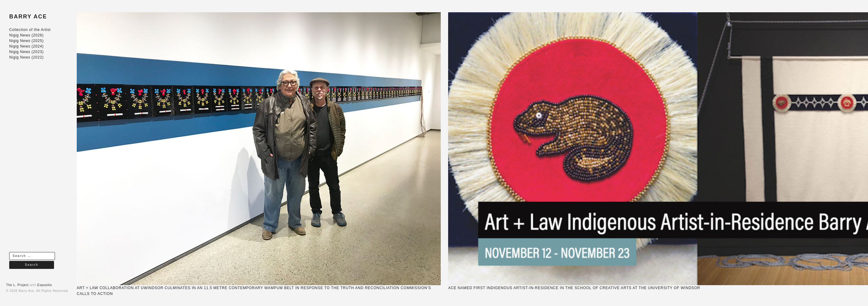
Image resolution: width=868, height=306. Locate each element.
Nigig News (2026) (26, 35)
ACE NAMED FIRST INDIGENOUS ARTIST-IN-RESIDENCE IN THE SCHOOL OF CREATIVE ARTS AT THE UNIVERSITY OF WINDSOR (574, 288)
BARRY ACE (28, 17)
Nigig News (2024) (26, 46)
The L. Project (17, 285)
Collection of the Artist (30, 30)
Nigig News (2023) (26, 52)
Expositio (45, 285)
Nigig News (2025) (26, 41)
